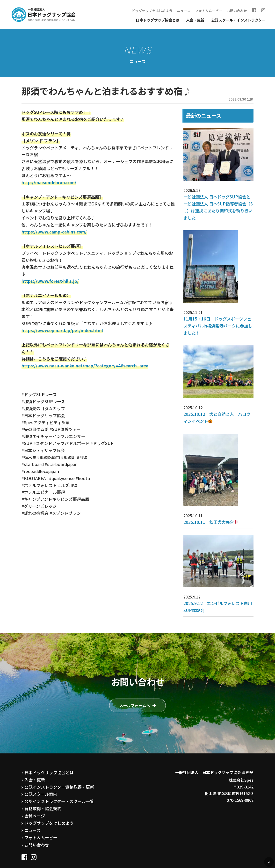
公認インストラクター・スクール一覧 (57, 776)
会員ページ (34, 790)
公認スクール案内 (40, 769)
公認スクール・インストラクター (238, 19)
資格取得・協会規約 (42, 783)
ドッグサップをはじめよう (161, 11)
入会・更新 (195, 19)
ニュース (190, 11)
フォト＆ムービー (214, 11)
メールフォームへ (135, 682)
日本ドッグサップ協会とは (158, 19)
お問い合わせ (240, 11)
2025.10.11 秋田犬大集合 (208, 501)
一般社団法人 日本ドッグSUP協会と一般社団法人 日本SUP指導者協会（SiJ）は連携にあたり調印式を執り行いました (218, 202)
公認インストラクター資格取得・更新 (57, 762)
